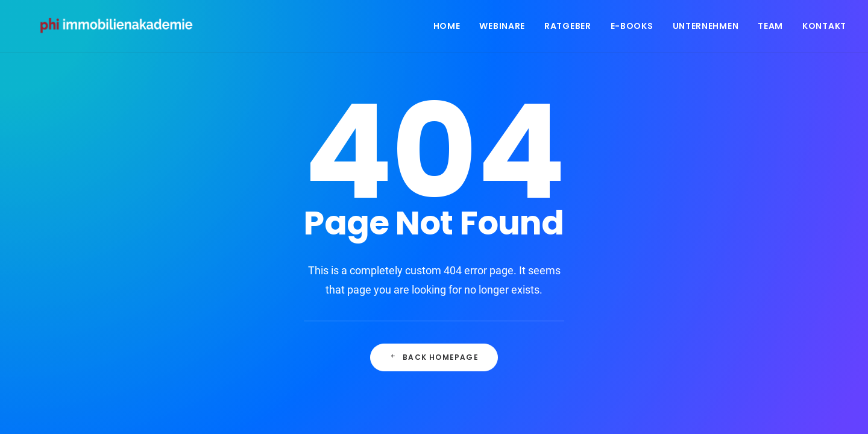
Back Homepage (434, 357)
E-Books (632, 28)
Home (447, 28)
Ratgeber (568, 28)
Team (770, 28)
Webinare (502, 28)
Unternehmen (706, 28)
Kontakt (824, 28)
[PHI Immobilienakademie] (122, 28)
